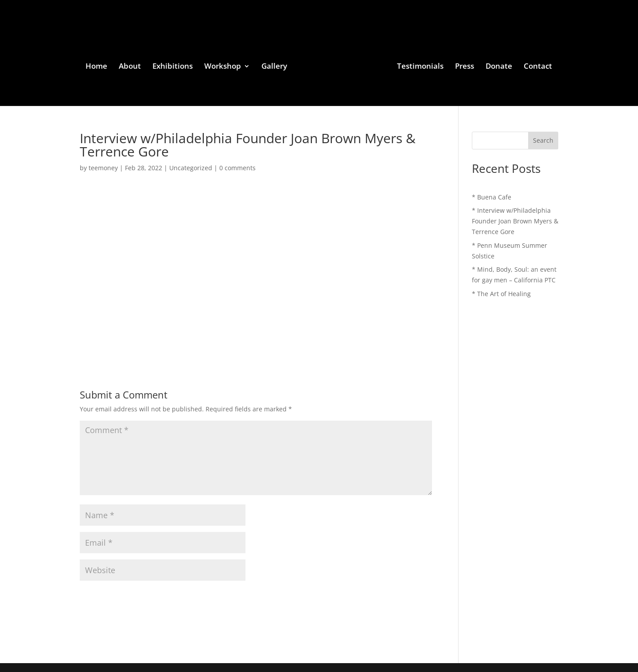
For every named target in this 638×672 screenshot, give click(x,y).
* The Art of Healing (501, 294)
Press (465, 67)
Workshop (223, 67)
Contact (538, 67)
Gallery (274, 67)
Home (96, 67)
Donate (499, 67)
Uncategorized (191, 168)
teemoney (103, 168)
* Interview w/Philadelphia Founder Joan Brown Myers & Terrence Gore (515, 221)
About (130, 67)
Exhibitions (173, 67)
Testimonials (420, 67)
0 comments (237, 168)
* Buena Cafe (492, 197)
